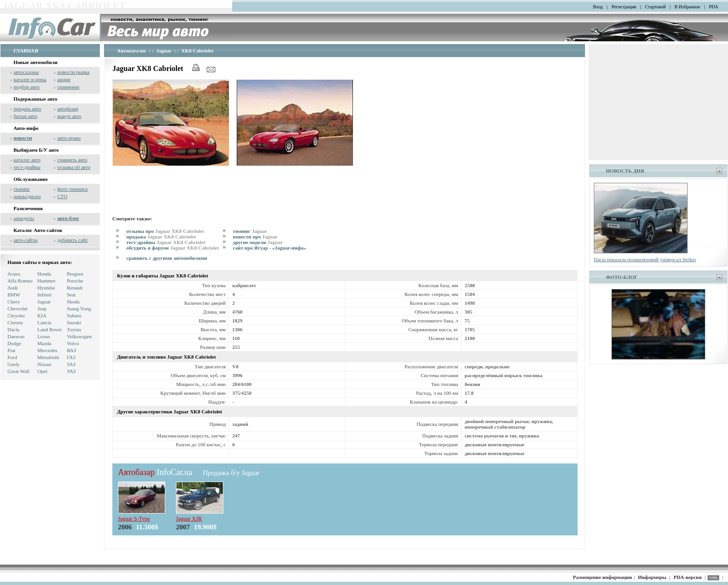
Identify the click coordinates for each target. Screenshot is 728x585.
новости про (255, 237)
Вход (598, 7)
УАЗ (71, 371)
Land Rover (50, 329)
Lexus (44, 336)
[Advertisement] (281, 189)
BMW (14, 295)
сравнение (68, 87)
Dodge (14, 343)
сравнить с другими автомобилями (167, 258)
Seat (71, 295)
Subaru (74, 315)
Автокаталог (132, 51)
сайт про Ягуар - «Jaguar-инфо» (270, 248)
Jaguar (44, 302)
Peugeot (75, 274)
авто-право (69, 138)
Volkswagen (79, 336)
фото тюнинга (72, 189)
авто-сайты (26, 240)
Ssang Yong (79, 309)
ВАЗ (71, 350)
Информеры (652, 577)
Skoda (73, 302)
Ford (12, 357)
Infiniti (45, 295)
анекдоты (24, 218)
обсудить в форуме (173, 248)
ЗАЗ (71, 364)
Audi (13, 288)
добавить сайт (72, 240)
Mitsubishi (49, 357)
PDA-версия (688, 577)
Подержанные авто (36, 99)
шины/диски (27, 196)
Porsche (75, 281)
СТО (62, 196)
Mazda (45, 343)
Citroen (15, 322)
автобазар (68, 109)
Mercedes (48, 350)
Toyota (74, 329)
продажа (161, 237)
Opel (42, 371)
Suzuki (74, 322)
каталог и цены (30, 79)
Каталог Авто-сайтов (38, 230)
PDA (714, 7)
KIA (42, 315)
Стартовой (655, 7)
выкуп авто (69, 116)
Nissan (45, 364)
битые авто (25, 116)
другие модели (258, 242)
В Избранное (687, 7)
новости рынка (73, 72)
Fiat (11, 350)
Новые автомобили (36, 62)
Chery (14, 302)
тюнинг (22, 189)
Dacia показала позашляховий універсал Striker (645, 259)
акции (64, 79)
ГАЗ (71, 357)
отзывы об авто (74, 167)
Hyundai (46, 288)
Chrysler (16, 315)
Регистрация (624, 7)
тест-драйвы (27, 167)
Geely (13, 364)
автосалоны (26, 72)
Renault (75, 288)
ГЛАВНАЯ (26, 51)
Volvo (73, 343)
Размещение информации (602, 577)
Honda (44, 274)
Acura (14, 274)
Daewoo (16, 336)
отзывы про (165, 231)
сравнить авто (72, 160)
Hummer (47, 281)
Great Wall (18, 371)
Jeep (42, 309)
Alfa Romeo (20, 281)
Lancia (45, 322)
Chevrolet (17, 309)
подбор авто (26, 87)
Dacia (13, 329)
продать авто (27, 109)
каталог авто (27, 160)
